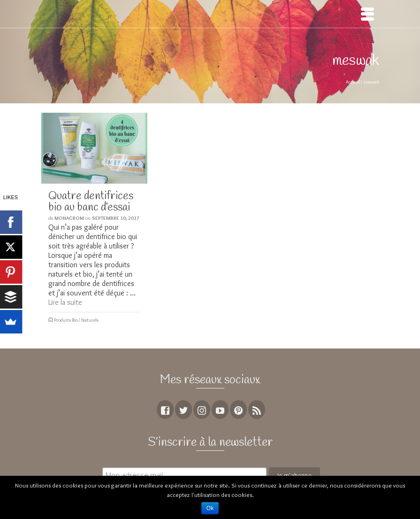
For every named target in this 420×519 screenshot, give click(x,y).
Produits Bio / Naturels (76, 320)
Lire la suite (65, 302)
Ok (210, 508)
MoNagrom (69, 218)
